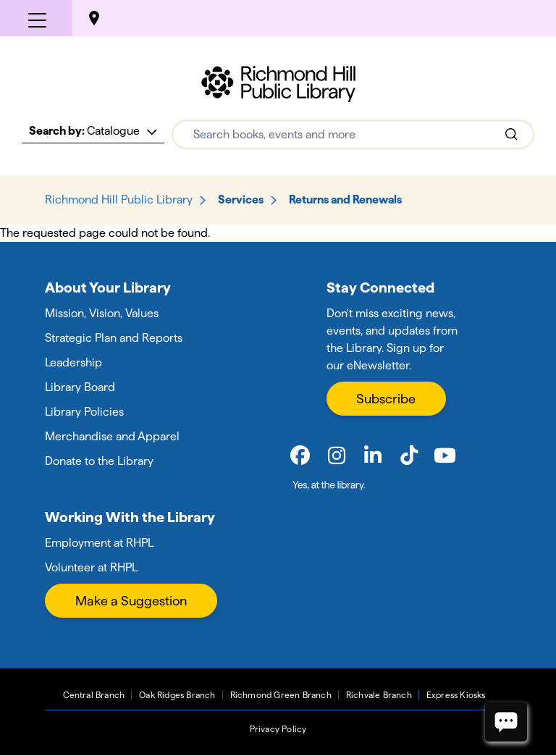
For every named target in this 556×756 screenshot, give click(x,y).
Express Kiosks (456, 695)
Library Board (80, 387)
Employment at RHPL (99, 543)
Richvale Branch (379, 695)
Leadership (73, 362)
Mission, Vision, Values (102, 313)
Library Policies (84, 412)
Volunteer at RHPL (91, 567)
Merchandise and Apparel (112, 436)
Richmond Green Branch (281, 695)
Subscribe (386, 399)
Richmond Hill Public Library (119, 199)
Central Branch (94, 695)
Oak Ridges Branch (177, 695)
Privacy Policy (278, 729)
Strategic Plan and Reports (114, 338)
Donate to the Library (99, 461)
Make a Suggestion (131, 601)
